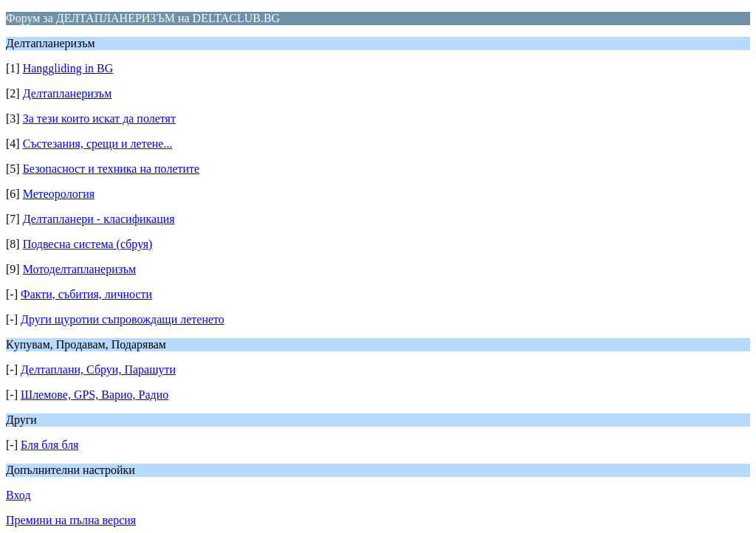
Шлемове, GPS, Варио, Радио (94, 395)
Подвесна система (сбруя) (88, 244)
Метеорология (59, 194)
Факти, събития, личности (86, 294)
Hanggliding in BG (68, 68)
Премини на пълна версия (71, 520)
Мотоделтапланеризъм (80, 269)
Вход (18, 495)
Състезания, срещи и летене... (98, 144)
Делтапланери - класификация (99, 219)
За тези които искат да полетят (99, 118)
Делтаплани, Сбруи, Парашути (98, 369)
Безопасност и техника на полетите (111, 169)
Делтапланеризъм (68, 93)
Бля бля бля (50, 445)
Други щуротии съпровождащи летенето (123, 319)
